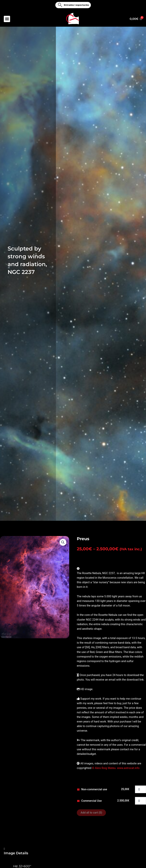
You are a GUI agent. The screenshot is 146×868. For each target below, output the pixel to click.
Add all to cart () (91, 813)
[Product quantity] (140, 789)
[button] (7, 19)
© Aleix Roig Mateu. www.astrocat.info (115, 768)
